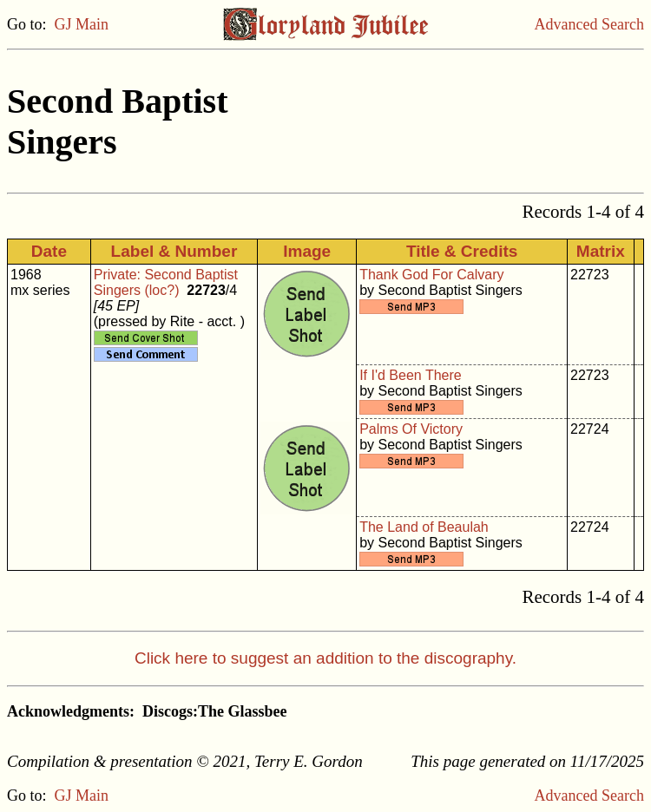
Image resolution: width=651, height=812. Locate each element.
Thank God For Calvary (431, 275)
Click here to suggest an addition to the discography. (325, 658)
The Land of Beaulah (424, 527)
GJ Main (82, 24)
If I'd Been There (411, 375)
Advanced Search (589, 24)
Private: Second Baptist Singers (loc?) (166, 282)
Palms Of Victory (411, 429)
